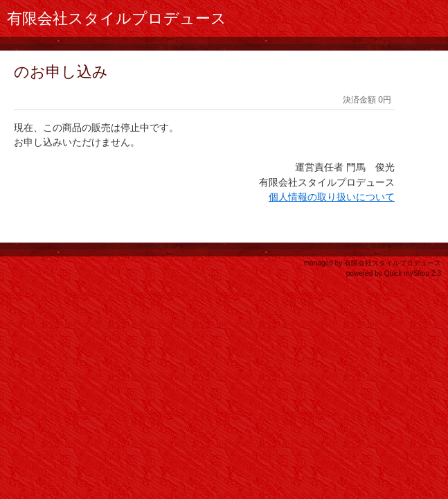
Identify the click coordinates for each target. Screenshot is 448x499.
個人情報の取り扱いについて (332, 197)
